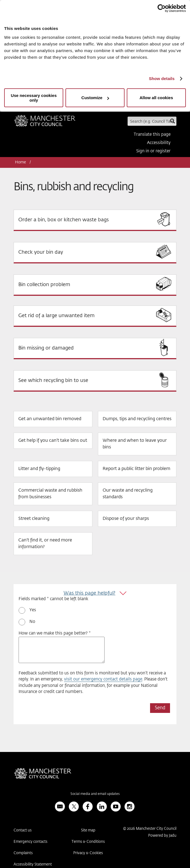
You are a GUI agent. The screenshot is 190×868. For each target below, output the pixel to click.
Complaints (23, 853)
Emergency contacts (31, 842)
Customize (95, 98)
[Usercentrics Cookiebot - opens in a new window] (162, 8)
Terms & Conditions (88, 842)
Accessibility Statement (33, 865)
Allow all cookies (156, 98)
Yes (33, 610)
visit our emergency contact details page (103, 679)
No (32, 622)
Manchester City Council (45, 123)
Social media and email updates (95, 794)
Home (21, 162)
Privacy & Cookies (88, 853)
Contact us (23, 830)
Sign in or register (153, 151)
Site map (88, 830)
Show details (162, 79)
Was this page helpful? (89, 593)
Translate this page (152, 134)
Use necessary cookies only (34, 98)
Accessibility (159, 143)
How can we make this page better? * (55, 633)
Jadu (173, 836)
